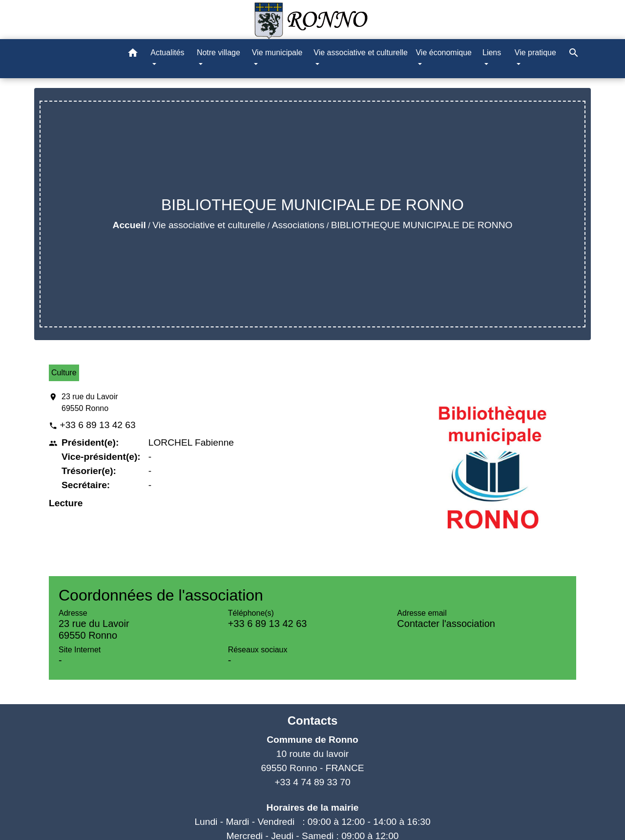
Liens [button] (492, 53)
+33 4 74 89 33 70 (312, 782)
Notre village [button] (219, 53)
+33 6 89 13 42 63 (97, 425)
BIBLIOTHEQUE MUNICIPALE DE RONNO (422, 225)
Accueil (129, 225)
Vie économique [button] (443, 53)
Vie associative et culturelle (209, 225)
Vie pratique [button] (535, 53)
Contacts (313, 721)
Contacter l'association (446, 624)
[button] (133, 54)
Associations (298, 225)
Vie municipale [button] (277, 53)
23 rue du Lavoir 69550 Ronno (90, 402)
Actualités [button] (167, 53)
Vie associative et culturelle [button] (361, 53)
